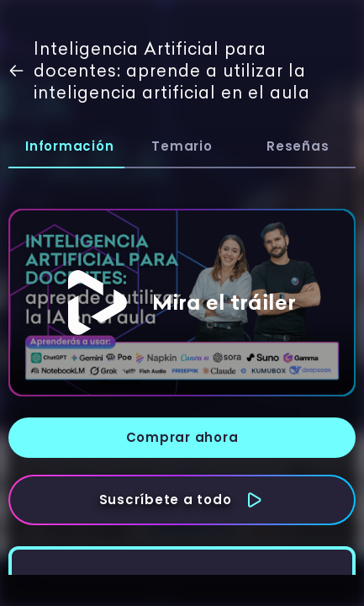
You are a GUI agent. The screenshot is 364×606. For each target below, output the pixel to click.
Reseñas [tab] (298, 146)
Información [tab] (69, 146)
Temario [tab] (182, 146)
